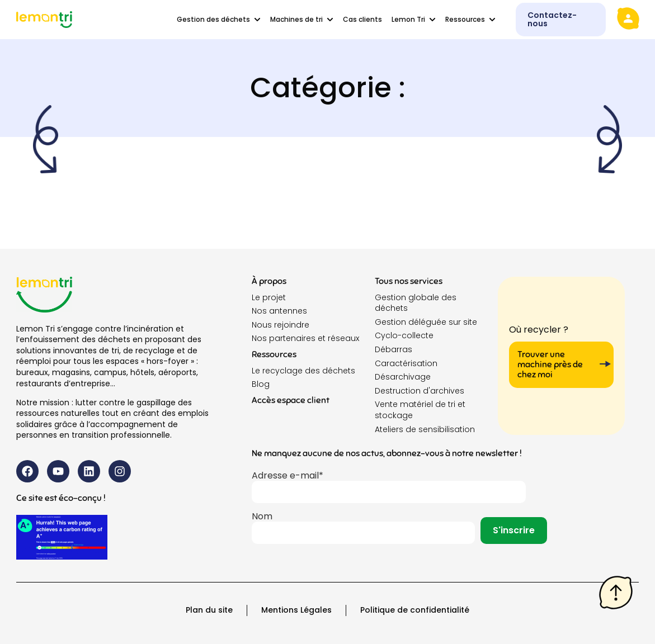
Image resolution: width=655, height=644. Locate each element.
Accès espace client (291, 400)
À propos (269, 281)
